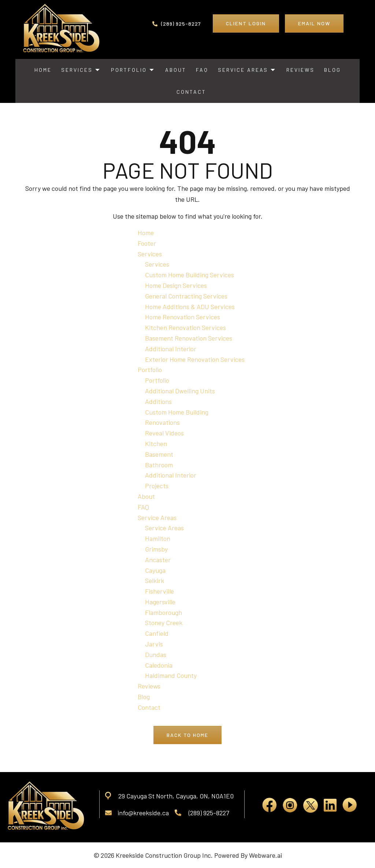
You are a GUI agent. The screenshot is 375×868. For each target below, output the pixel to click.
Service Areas (157, 518)
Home (146, 233)
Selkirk (155, 580)
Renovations (162, 422)
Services (150, 254)
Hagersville (160, 602)
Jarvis (154, 644)
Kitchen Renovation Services (185, 327)
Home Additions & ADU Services (190, 307)
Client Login (246, 23)
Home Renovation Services (183, 317)
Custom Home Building (177, 412)
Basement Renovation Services (189, 338)
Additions (158, 401)
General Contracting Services (186, 296)
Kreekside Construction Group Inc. (164, 855)
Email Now (314, 23)
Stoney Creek (164, 623)
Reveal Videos (164, 433)
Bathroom (159, 465)
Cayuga (155, 570)
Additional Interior (171, 349)
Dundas (156, 654)
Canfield (157, 633)
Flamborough (164, 612)
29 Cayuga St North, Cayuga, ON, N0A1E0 (176, 796)
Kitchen (156, 444)
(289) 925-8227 (177, 24)
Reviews (149, 686)
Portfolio (150, 370)
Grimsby (156, 549)
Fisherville (159, 591)
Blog (144, 697)
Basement (159, 454)
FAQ (143, 507)
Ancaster (158, 560)
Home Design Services (176, 285)
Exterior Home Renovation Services (195, 359)
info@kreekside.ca (137, 813)
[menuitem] (43, 70)
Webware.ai (266, 855)
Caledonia (159, 665)
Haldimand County (171, 675)
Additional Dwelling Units (180, 391)
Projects (157, 486)
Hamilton (158, 538)
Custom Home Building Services (190, 275)
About (146, 496)
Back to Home (187, 735)
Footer (147, 243)
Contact (149, 707)
